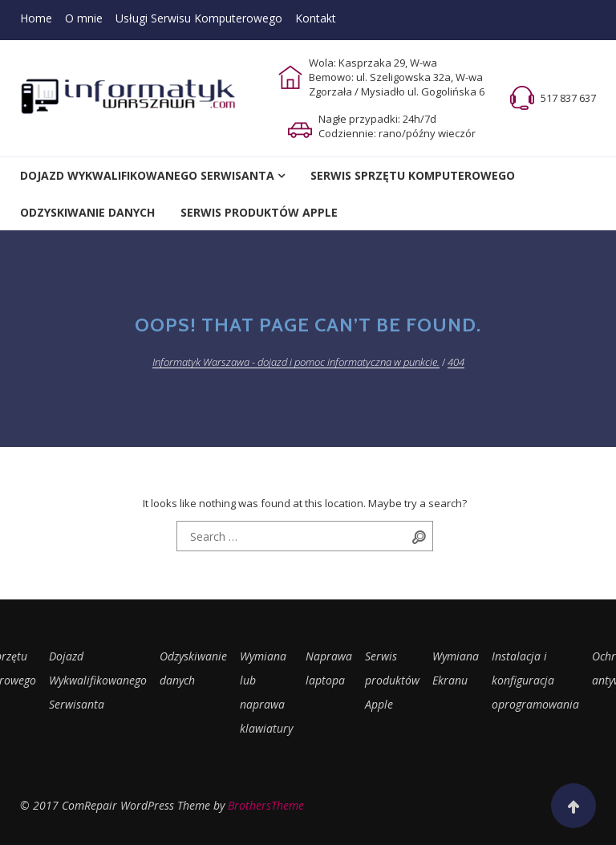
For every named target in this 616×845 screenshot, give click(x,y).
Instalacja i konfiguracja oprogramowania (535, 680)
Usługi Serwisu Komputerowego (199, 18)
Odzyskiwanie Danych (87, 212)
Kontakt (316, 18)
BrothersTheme (266, 805)
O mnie (84, 18)
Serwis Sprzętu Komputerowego (413, 175)
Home (36, 18)
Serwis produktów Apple (392, 680)
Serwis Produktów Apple (259, 212)
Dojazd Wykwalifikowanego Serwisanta (147, 175)
